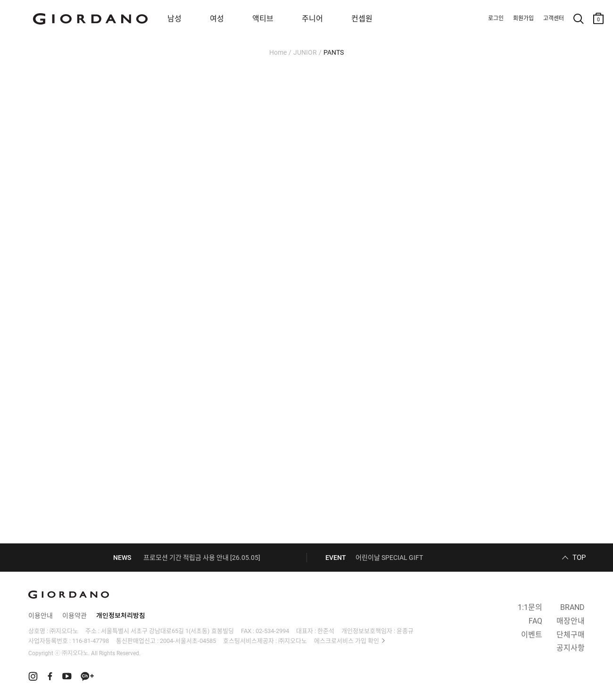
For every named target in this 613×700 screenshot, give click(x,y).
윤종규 (405, 631)
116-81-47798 (91, 641)
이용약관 (75, 616)
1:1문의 (530, 607)
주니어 (312, 19)
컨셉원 (362, 19)
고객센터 (554, 18)
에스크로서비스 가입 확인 (347, 641)
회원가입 (523, 18)
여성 (217, 19)
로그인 (496, 18)
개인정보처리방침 (121, 616)
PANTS (334, 52)
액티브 (263, 19)
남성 (174, 19)
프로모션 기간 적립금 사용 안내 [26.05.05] (202, 558)
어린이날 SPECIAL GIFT (389, 558)
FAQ (535, 621)
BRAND (572, 607)
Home (278, 52)
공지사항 (571, 648)
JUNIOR (305, 52)
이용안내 (41, 616)
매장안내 (571, 621)
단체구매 (571, 635)
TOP (579, 558)
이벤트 (532, 635)
